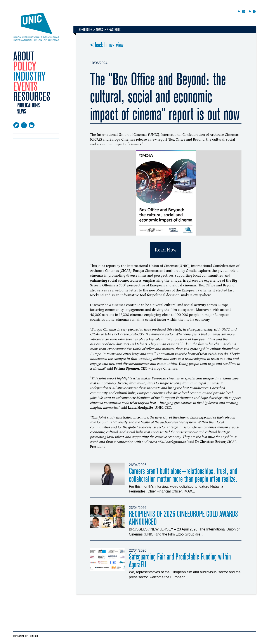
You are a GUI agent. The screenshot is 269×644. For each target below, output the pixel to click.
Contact (34, 636)
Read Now (166, 250)
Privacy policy (20, 636)
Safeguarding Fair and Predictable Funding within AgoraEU (180, 561)
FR (243, 12)
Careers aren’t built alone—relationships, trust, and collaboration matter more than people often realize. (183, 475)
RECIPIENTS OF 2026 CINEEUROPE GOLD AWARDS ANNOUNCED (183, 518)
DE (254, 12)
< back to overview (107, 45)
